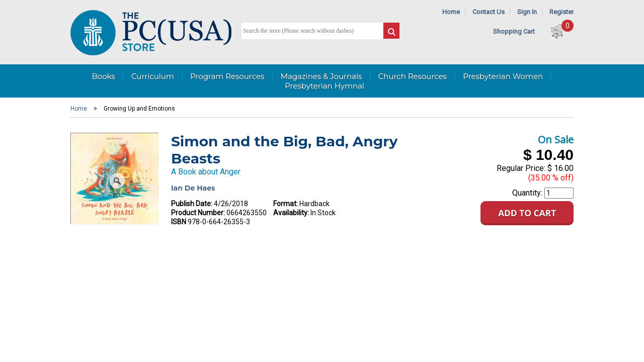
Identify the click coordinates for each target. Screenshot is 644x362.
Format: (286, 204)
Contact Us (489, 12)
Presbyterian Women (503, 76)
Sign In (527, 12)
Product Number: (198, 213)
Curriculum (153, 76)
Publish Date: (192, 204)
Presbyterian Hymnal (325, 86)
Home (451, 12)
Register (561, 12)
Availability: (291, 213)
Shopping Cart (514, 31)
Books (103, 76)
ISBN (179, 222)
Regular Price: (521, 168)
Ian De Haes (193, 188)
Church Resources (413, 76)
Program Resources (227, 76)
